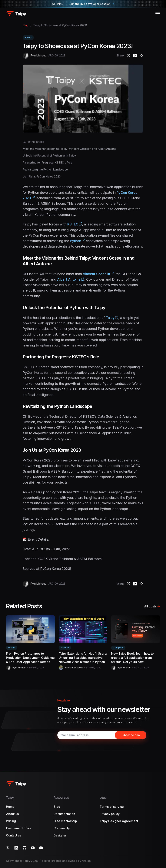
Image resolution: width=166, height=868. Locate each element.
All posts (152, 606)
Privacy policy (110, 814)
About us (12, 814)
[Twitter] (8, 848)
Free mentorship (65, 821)
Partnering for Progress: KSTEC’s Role (47, 162)
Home (10, 807)
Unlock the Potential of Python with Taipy (49, 155)
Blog (26, 25)
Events (28, 37)
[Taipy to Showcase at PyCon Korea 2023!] (129, 56)
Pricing (11, 821)
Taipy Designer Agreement (119, 821)
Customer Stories (18, 828)
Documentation (64, 814)
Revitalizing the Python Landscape (45, 169)
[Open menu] (158, 14)
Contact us (14, 835)
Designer (60, 835)
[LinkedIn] (16, 848)
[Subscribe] (131, 735)
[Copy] (141, 56)
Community (62, 828)
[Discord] (41, 848)
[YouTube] (33, 848)
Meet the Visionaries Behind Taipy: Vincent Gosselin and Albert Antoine (69, 149)
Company (118, 648)
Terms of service (112, 807)
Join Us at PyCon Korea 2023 (42, 176)
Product (65, 648)
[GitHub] (25, 848)
